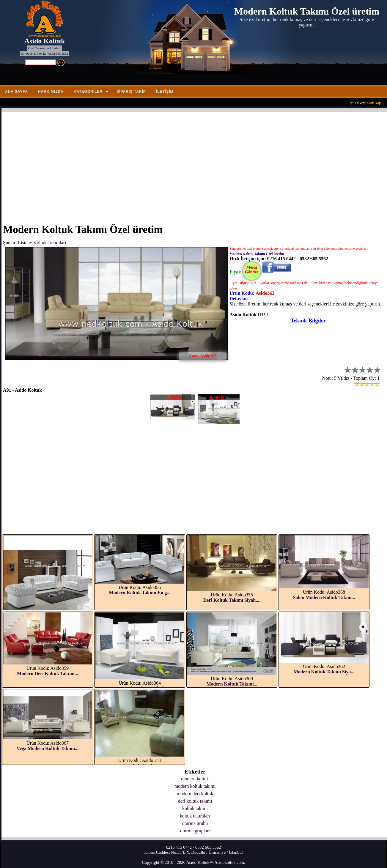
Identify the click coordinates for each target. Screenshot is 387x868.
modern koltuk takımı (195, 786)
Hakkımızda (51, 92)
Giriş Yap (374, 103)
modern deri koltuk (195, 794)
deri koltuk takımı (195, 801)
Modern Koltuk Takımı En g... (140, 593)
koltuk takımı (195, 808)
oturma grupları (195, 831)
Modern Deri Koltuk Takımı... (47, 674)
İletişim (165, 92)
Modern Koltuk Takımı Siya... (324, 672)
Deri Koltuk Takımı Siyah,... (232, 600)
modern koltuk (195, 779)
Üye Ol (354, 103)
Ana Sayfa (16, 92)
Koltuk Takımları (50, 243)
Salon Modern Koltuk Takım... (324, 597)
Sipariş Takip (131, 92)
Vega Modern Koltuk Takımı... (48, 748)
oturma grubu (195, 823)
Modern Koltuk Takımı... (232, 684)
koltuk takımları (195, 816)
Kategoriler (88, 92)
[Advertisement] (181, 164)
